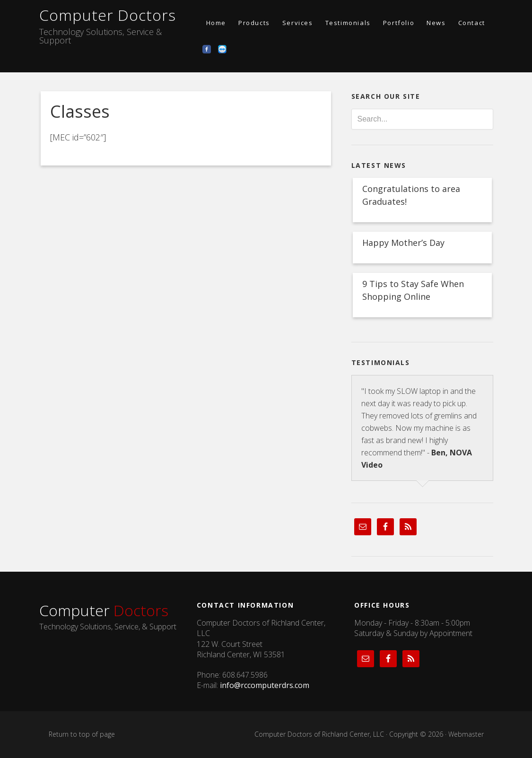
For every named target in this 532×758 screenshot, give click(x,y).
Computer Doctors (108, 15)
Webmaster (466, 734)
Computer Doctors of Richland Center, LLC (319, 734)
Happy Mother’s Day (403, 243)
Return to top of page (82, 734)
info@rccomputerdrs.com (265, 685)
